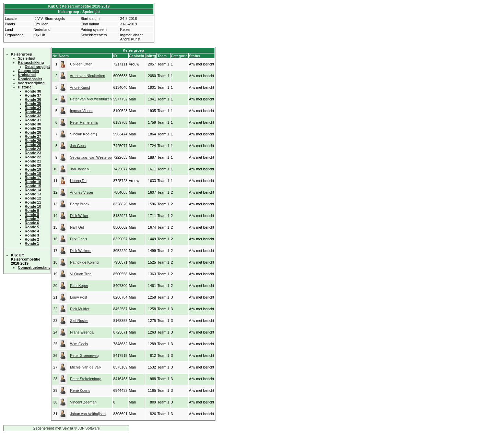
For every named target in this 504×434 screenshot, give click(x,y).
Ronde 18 (33, 173)
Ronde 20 (33, 165)
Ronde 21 (33, 161)
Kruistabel (27, 75)
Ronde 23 (33, 153)
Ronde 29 (33, 128)
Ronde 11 (33, 202)
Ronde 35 (33, 104)
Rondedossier (30, 79)
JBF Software (89, 428)
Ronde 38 (33, 91)
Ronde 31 (33, 120)
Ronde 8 (32, 215)
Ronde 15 (33, 186)
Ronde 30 (33, 124)
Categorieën (28, 71)
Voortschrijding (31, 83)
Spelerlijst (27, 58)
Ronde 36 (33, 99)
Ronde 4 (32, 231)
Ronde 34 (33, 108)
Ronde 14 (33, 190)
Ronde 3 (32, 235)
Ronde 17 (33, 178)
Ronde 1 (32, 243)
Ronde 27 (33, 136)
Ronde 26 (33, 141)
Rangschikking (31, 62)
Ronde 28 (33, 132)
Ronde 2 (32, 239)
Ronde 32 (33, 116)
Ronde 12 (33, 198)
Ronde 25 (33, 145)
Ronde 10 (33, 206)
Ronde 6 (32, 223)
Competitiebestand (34, 267)
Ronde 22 (33, 157)
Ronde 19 (33, 169)
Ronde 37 (33, 95)
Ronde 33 (33, 112)
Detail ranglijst (37, 67)
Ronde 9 (32, 210)
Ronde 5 (32, 227)
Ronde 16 (33, 182)
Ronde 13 (33, 194)
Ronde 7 (32, 219)
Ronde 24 (33, 149)
